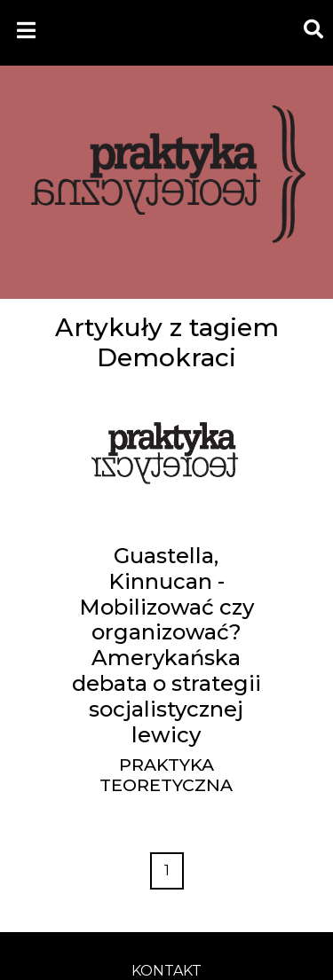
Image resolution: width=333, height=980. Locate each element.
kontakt (166, 971)
